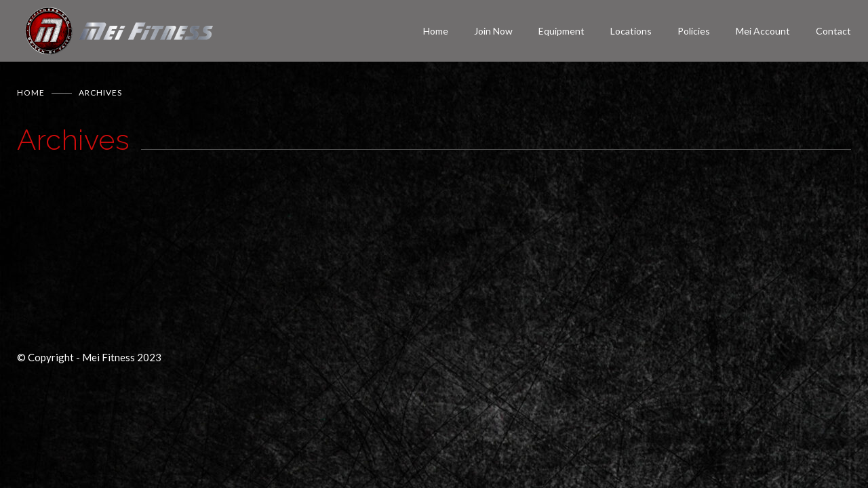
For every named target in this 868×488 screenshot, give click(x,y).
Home (436, 31)
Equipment (561, 31)
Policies (694, 31)
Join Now (493, 31)
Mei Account (763, 31)
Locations (631, 31)
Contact (833, 31)
